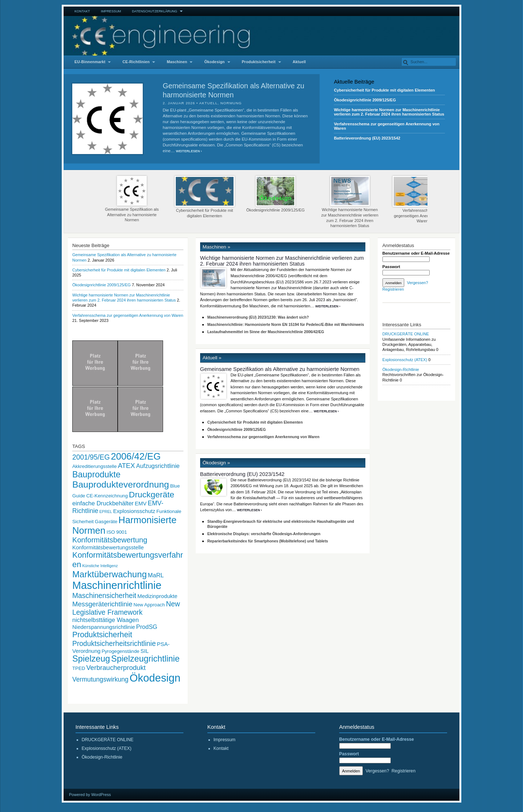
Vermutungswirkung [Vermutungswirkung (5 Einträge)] (100, 679)
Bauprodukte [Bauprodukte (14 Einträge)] (96, 474)
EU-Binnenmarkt (90, 62)
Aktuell (299, 62)
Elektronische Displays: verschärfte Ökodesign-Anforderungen (264, 534)
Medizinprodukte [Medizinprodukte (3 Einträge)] (157, 596)
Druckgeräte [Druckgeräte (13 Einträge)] (152, 494)
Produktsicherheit (259, 62)
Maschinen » (216, 247)
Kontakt (82, 11)
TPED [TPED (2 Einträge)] (79, 668)
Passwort (391, 267)
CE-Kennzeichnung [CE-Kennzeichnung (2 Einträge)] (107, 496)
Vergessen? (417, 283)
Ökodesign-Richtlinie (401, 369)
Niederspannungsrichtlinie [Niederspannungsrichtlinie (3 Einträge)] (104, 627)
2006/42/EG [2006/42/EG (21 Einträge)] (136, 456)
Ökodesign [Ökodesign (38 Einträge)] (155, 678)
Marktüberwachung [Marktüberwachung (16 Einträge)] (110, 574)
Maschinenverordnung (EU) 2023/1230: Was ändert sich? (258, 317)
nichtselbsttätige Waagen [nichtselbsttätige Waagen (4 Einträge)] (106, 620)
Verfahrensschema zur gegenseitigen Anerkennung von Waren (423, 199)
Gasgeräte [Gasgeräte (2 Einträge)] (106, 522)
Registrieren (393, 289)
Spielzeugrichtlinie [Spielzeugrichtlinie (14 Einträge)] (145, 659)
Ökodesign (214, 62)
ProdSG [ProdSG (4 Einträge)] (147, 627)
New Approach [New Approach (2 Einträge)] (149, 605)
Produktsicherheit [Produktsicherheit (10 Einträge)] (102, 635)
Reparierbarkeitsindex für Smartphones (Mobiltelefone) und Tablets (268, 541)
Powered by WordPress (90, 795)
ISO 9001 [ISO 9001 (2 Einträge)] (117, 532)
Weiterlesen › (189, 151)
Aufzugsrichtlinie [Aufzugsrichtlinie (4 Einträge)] (158, 466)
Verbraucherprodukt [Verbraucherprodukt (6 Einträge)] (116, 668)
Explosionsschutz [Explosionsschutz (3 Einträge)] (134, 511)
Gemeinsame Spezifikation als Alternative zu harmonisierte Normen (132, 199)
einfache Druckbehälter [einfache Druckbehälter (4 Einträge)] (103, 503)
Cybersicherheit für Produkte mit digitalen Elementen (384, 90)
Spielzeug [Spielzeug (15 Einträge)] (91, 659)
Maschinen (177, 62)
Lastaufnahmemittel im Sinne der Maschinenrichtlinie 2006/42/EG (266, 332)
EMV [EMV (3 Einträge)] (141, 503)
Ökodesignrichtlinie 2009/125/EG (365, 100)
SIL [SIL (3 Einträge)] (145, 651)
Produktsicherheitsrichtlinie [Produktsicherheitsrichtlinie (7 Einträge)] (114, 643)
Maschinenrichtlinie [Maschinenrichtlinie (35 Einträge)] (117, 585)
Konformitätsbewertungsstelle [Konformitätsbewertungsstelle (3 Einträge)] (108, 547)
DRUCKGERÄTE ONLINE (406, 334)
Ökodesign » (216, 463)
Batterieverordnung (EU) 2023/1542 (367, 138)
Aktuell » (212, 358)
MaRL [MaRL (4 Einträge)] (156, 575)
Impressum (111, 11)
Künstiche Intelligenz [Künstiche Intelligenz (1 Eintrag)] (100, 566)
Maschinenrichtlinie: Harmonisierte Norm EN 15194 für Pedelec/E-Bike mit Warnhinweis (286, 325)
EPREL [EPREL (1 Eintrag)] (106, 512)
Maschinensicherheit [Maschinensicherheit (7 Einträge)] (104, 595)
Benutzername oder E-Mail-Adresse (416, 253)
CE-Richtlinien (136, 62)
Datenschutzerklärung (155, 11)
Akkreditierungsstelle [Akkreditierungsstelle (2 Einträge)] (94, 466)
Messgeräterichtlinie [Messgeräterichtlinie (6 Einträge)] (102, 604)
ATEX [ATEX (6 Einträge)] (126, 466)
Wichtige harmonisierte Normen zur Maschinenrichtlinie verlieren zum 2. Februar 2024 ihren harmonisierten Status (389, 112)
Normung (231, 103)
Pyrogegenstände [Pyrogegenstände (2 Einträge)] (121, 651)
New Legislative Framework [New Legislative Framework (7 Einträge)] (126, 608)
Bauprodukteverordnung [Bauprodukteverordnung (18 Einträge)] (121, 484)
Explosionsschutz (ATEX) (405, 360)
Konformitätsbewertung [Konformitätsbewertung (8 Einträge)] (110, 540)
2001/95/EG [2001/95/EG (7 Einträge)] (91, 457)
